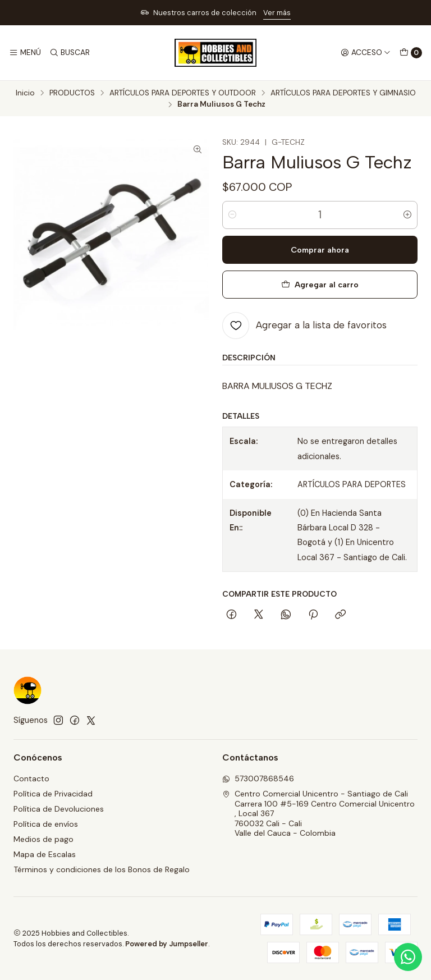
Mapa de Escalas (45, 854)
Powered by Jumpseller (167, 944)
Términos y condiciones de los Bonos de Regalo (102, 869)
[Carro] (411, 53)
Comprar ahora (320, 250)
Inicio (25, 93)
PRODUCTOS (72, 93)
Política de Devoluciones (59, 809)
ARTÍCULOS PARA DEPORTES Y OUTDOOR (183, 93)
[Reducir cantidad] (232, 215)
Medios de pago (43, 839)
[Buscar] (69, 53)
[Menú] (25, 53)
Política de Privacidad (53, 794)
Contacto (31, 778)
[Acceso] (366, 53)
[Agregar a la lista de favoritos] (304, 326)
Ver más (277, 13)
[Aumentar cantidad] (407, 215)
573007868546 (258, 778)
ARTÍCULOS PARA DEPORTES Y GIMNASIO (343, 93)
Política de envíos (46, 824)
